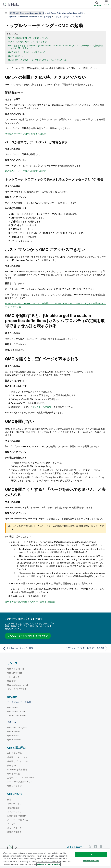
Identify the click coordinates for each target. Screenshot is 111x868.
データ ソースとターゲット (20, 782)
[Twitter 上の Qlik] (90, 847)
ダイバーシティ (14, 812)
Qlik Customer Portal (17, 685)
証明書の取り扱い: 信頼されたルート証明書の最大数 (30, 602)
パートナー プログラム (18, 820)
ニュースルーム (14, 828)
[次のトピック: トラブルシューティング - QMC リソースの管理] (83, 648)
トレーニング (13, 677)
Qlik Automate (14, 740)
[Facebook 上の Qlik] (101, 847)
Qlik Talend (13, 707)
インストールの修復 (42, 407)
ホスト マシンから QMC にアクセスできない (28, 42)
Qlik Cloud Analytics (17, 727)
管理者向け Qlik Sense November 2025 (27, 13)
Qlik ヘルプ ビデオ (16, 669)
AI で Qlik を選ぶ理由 (17, 769)
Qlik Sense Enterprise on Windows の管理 (65, 13)
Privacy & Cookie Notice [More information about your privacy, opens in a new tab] (48, 864)
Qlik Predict (13, 736)
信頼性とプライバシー (17, 761)
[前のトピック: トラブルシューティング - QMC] (28, 648)
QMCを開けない (16, 56)
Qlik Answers (14, 731)
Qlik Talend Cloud (16, 711)
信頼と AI (11, 765)
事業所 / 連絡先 (14, 832)
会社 (9, 799)
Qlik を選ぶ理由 (15, 753)
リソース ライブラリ (17, 689)
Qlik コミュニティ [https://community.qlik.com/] (76, 847)
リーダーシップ (14, 804)
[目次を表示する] (6, 13)
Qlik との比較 (13, 774)
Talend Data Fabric (17, 716)
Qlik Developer (15, 673)
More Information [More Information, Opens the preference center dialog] (91, 861)
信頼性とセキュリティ (17, 757)
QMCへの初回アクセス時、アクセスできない (28, 38)
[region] (55, 858)
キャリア (11, 824)
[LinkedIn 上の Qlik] (96, 847)
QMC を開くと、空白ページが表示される (27, 52)
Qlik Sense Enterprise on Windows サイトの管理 (30, 17)
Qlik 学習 (11, 681)
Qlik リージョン (15, 786)
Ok (91, 854)
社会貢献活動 (13, 808)
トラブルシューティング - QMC (67, 17)
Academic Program (17, 816)
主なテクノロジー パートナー (21, 778)
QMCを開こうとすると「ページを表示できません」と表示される (37, 60)
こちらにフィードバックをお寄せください (28, 636)
